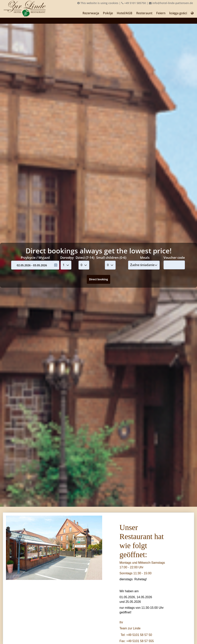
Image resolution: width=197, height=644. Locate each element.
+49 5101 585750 (134, 3)
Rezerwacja (91, 13)
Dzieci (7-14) (85, 258)
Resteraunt (144, 13)
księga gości (178, 13)
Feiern (161, 13)
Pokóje (108, 13)
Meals (145, 258)
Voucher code (174, 257)
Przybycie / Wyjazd (35, 258)
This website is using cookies (98, 3)
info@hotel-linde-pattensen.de (171, 3)
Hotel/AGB (125, 13)
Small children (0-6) (111, 258)
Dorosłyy (67, 258)
